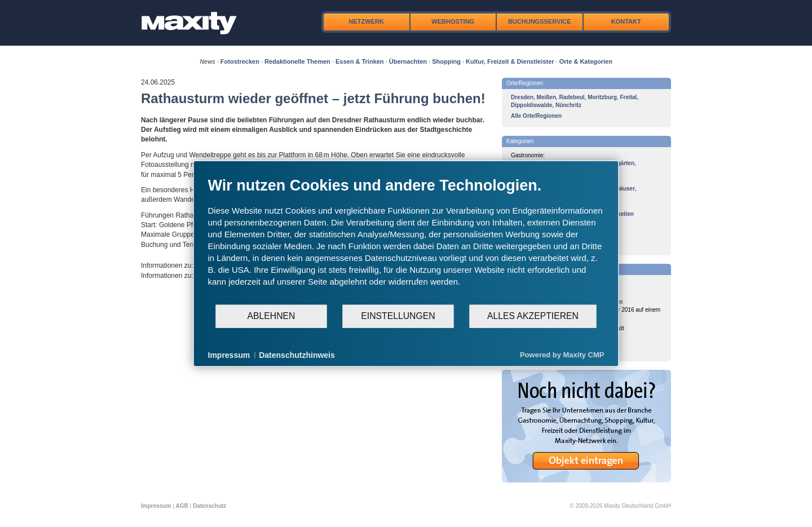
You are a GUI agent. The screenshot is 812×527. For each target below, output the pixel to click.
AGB (182, 506)
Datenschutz (209, 506)
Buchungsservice (540, 21)
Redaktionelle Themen (297, 61)
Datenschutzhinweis (297, 355)
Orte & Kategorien (586, 61)
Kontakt (626, 21)
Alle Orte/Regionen (536, 116)
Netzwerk (367, 21)
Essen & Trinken (360, 61)
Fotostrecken (240, 61)
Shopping (446, 61)
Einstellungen (398, 316)
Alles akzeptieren (533, 316)
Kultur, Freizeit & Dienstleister (510, 61)
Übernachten (408, 61)
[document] (406, 240)
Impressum (156, 506)
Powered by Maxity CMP (562, 355)
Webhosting (453, 21)
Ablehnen (272, 316)
